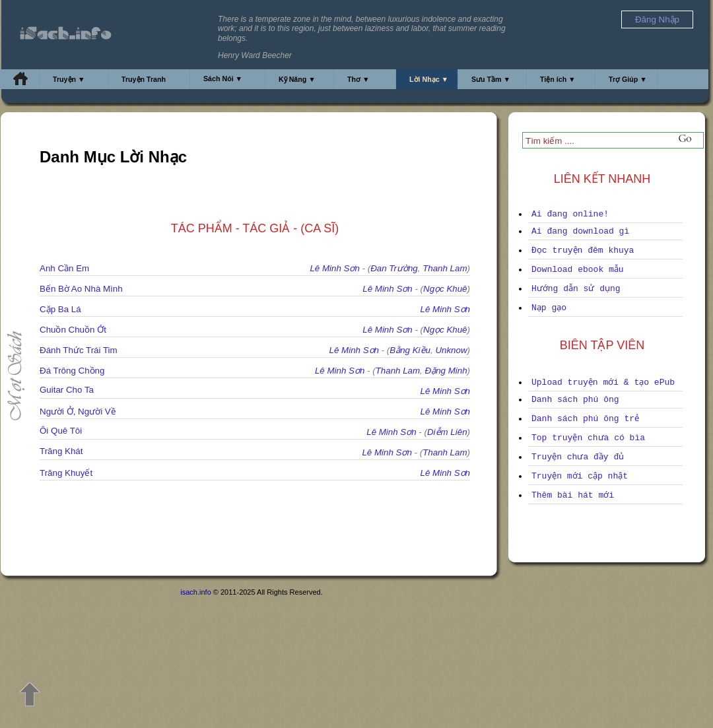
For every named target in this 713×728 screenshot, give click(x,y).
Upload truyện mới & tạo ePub (603, 382)
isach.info (195, 592)
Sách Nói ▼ (223, 79)
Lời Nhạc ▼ (429, 79)
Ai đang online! (570, 214)
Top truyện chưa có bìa (588, 438)
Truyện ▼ (69, 79)
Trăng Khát (61, 451)
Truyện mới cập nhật (580, 476)
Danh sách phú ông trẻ (585, 419)
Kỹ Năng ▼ (297, 79)
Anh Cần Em (64, 268)
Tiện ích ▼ (558, 79)
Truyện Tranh (144, 79)
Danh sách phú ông (575, 400)
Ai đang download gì (580, 231)
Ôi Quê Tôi (61, 431)
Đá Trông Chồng (72, 371)
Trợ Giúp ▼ (628, 79)
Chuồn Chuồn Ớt (73, 330)
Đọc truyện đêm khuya (583, 250)
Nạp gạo (549, 308)
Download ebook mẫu (578, 270)
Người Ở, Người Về (78, 412)
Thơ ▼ (358, 79)
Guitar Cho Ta (67, 390)
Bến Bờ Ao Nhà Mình (81, 289)
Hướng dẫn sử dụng (576, 289)
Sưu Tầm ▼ (491, 79)
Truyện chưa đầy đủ (578, 457)
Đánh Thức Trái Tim (79, 350)
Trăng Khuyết (66, 473)
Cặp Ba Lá (60, 309)
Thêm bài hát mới (573, 495)
